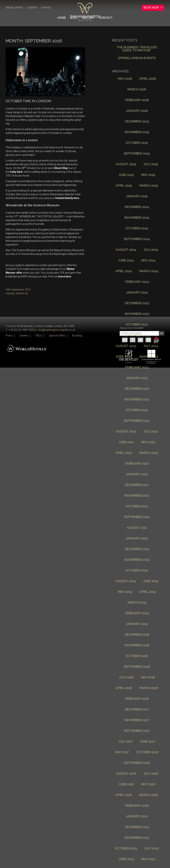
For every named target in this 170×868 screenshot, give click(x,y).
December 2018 (137, 635)
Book (153, 8)
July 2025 (151, 164)
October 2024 (137, 229)
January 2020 (137, 539)
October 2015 (126, 849)
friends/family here (67, 198)
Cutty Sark (16, 172)
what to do (22, 293)
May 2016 (148, 784)
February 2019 (137, 613)
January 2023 (137, 378)
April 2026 (148, 79)
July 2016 (151, 774)
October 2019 (137, 571)
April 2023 (124, 357)
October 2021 (137, 506)
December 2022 (137, 389)
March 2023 (149, 357)
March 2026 (137, 90)
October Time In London (28, 101)
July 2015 (152, 849)
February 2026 (137, 100)
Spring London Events (137, 58)
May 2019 (125, 592)
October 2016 (147, 752)
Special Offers (14, 8)
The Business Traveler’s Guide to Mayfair (137, 49)
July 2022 (151, 432)
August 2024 (126, 250)
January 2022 (137, 474)
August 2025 (126, 164)
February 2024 (137, 282)
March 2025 (149, 186)
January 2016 (137, 817)
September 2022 (137, 421)
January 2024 (137, 293)
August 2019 (126, 581)
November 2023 (137, 314)
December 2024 (137, 207)
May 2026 (125, 79)
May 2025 (148, 175)
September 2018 (137, 667)
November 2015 (137, 838)
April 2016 (124, 795)
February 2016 (137, 806)
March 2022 (149, 453)
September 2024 (137, 239)
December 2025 (137, 122)
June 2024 (126, 261)
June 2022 (126, 442)
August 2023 (126, 346)
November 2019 (137, 560)
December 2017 (137, 710)
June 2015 (126, 859)
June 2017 (148, 742)
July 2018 (126, 678)
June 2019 (151, 581)
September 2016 (137, 763)
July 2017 (126, 742)
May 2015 (148, 859)
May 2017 (122, 752)
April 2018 (124, 688)
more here (65, 276)
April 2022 (124, 453)
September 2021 (137, 517)
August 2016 (126, 774)
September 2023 (137, 335)
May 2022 (148, 442)
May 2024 (148, 261)
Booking (77, 336)
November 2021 (137, 496)
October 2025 (137, 143)
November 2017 (137, 720)
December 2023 (137, 303)
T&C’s (39, 336)
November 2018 (137, 645)
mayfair (10, 293)
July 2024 (151, 250)
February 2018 (137, 699)
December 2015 (137, 827)
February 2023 (137, 368)
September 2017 (137, 731)
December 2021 (137, 485)
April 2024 (124, 271)
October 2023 (137, 325)
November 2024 (137, 218)
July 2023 (151, 346)
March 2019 (137, 603)
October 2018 (137, 656)
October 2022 (137, 410)
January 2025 (137, 196)
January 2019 (137, 624)
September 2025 (137, 154)
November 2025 (137, 132)
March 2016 (149, 795)
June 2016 (126, 784)
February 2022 (137, 464)
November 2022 (137, 400)
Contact (46, 8)
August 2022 (126, 432)
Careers (24, 336)
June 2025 (126, 175)
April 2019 (148, 592)
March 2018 (149, 688)
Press (9, 336)
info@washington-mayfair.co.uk (56, 330)
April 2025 (124, 186)
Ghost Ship (61, 168)
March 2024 (149, 271)
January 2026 (137, 111)
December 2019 (137, 549)
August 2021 (137, 528)
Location (32, 8)
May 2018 (148, 678)
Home (62, 18)
